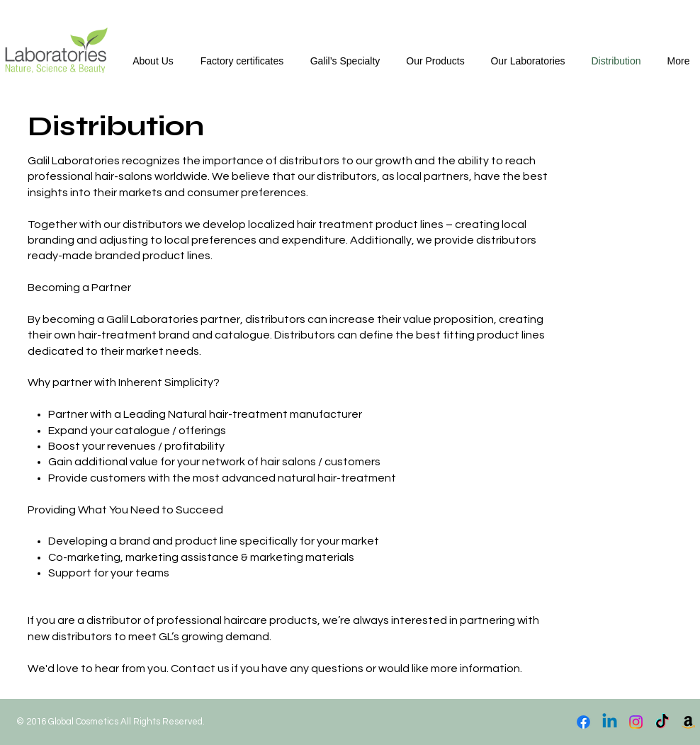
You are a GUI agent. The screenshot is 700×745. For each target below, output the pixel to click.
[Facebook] (583, 722)
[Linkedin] (610, 722)
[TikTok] (662, 722)
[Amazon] (688, 722)
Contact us (200, 669)
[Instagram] (636, 722)
